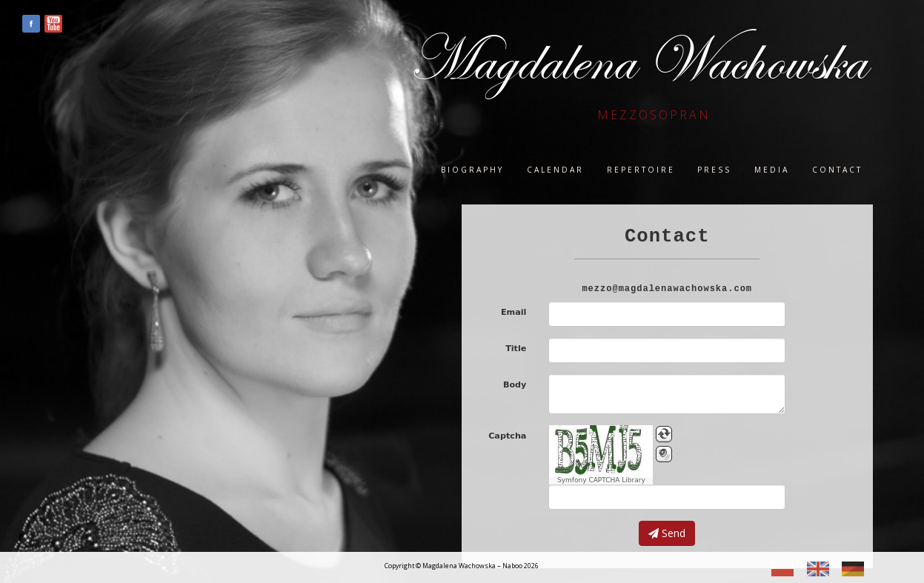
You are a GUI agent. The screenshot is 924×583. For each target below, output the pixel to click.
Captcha (507, 436)
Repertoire (641, 170)
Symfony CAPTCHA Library (601, 480)
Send (667, 533)
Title (516, 349)
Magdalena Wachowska (637, 61)
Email (514, 312)
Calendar (555, 170)
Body (515, 385)
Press (714, 170)
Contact (837, 170)
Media (772, 170)
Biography (472, 170)
